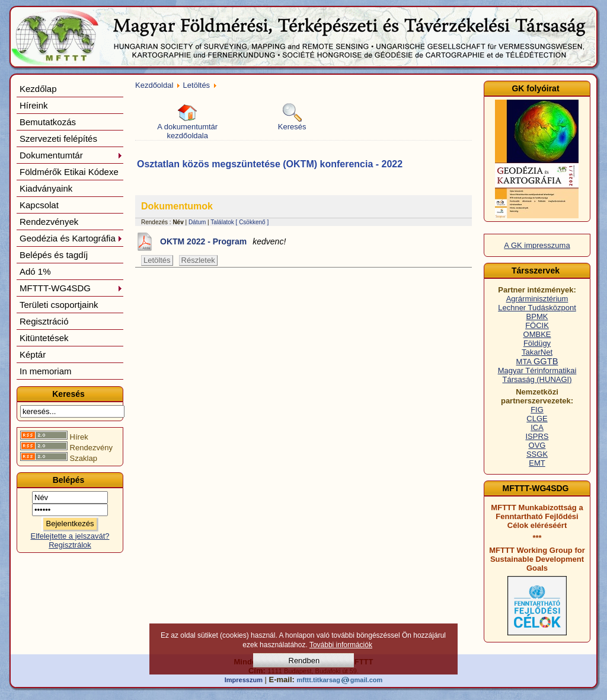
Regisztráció (44, 321)
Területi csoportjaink (59, 305)
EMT (537, 463)
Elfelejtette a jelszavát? (70, 536)
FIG (537, 410)
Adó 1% (35, 271)
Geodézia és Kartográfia (71, 238)
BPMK (537, 316)
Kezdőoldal (154, 85)
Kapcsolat (39, 205)
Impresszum (244, 680)
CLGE (537, 419)
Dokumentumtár (71, 155)
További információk (341, 645)
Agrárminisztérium (537, 299)
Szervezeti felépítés (58, 139)
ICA (537, 427)
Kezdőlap (38, 89)
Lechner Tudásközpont (537, 308)
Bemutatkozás (48, 122)
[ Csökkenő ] (253, 222)
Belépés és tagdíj (54, 255)
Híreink (34, 105)
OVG (537, 445)
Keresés (292, 117)
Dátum (197, 222)
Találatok (222, 222)
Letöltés (197, 85)
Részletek (198, 260)
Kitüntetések (44, 338)
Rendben (304, 661)
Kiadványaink (46, 188)
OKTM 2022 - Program (223, 241)
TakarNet (537, 352)
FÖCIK (537, 325)
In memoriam (46, 371)
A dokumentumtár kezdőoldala (187, 122)
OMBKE (537, 334)
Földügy (537, 343)
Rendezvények (49, 222)
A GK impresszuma (537, 245)
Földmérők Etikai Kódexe (69, 172)
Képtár (33, 354)
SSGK (537, 454)
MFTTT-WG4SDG (71, 288)
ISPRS (537, 436)
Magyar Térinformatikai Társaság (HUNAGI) (537, 375)
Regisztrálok (70, 545)
